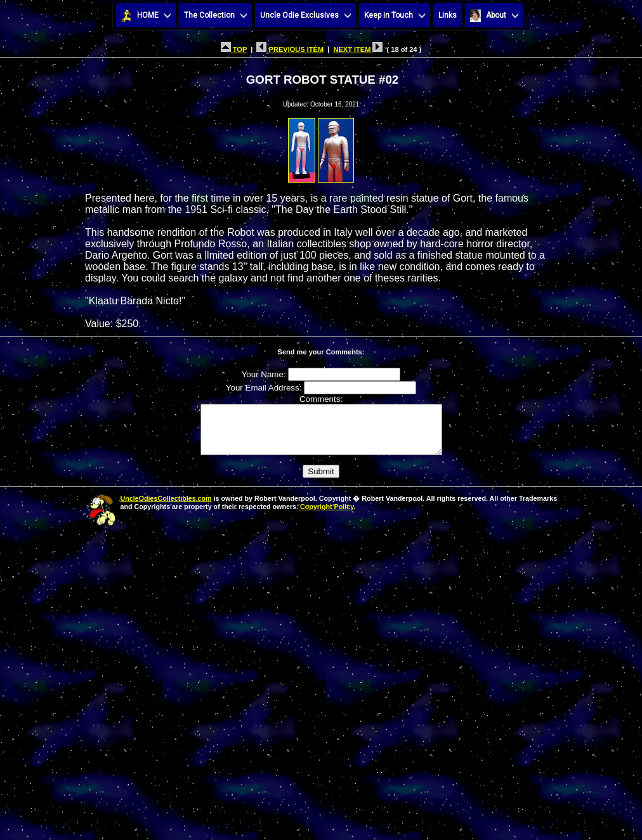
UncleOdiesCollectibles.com (166, 508)
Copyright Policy (327, 516)
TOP (234, 49)
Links (448, 15)
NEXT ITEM (358, 49)
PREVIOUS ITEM (290, 49)
